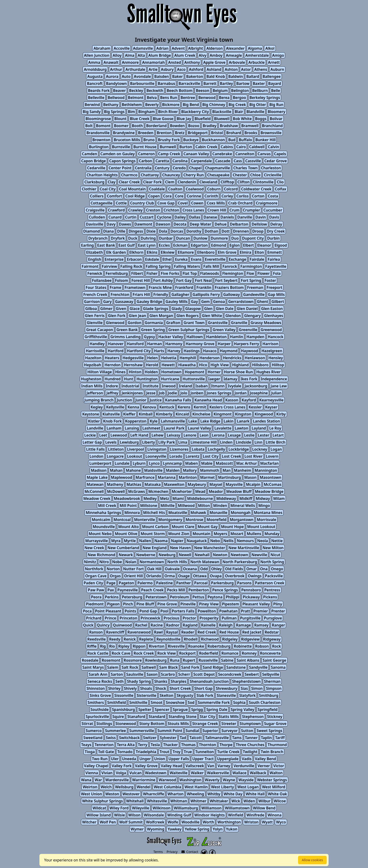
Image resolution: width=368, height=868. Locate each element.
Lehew (158, 435)
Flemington (233, 273)
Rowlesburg (156, 660)
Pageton (126, 583)
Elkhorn (136, 252)
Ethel (167, 259)
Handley (97, 344)
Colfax (281, 189)
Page (111, 583)
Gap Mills (276, 294)
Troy (176, 752)
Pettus (198, 597)
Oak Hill (154, 569)
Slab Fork (205, 695)
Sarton (117, 674)
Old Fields (234, 569)
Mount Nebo (100, 534)
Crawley (135, 210)
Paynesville (128, 590)
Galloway (232, 294)
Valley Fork (122, 766)
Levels (111, 442)
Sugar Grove (275, 724)
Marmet (207, 477)
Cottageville (102, 203)
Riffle (92, 646)
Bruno (149, 140)
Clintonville (263, 182)
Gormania (154, 323)
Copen (154, 196)
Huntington (147, 379)
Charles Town (245, 168)
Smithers (96, 702)
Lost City (211, 456)
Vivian (107, 773)
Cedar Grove (276, 161)
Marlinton (188, 477)
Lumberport (100, 463)
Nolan (131, 562)
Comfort (114, 196)
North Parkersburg (240, 562)
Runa (175, 660)
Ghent (263, 302)
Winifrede (255, 815)
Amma (94, 62)
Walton (276, 773)
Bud (232, 140)
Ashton (231, 69)
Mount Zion (179, 534)
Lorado (176, 456)
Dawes (125, 224)
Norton (113, 569)
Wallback (258, 773)
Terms (158, 852)
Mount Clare (183, 527)
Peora (96, 597)
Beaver (119, 91)
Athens (261, 69)
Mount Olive (126, 534)
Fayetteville (276, 266)
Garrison (92, 302)
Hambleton (216, 337)
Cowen (197, 203)
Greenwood (271, 330)
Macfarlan (270, 463)
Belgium (220, 91)
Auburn (277, 69)
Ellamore (186, 252)
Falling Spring (158, 266)
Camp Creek (169, 154)
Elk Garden (116, 252)
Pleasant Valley (256, 604)
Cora (167, 196)
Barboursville (142, 83)
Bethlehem (132, 105)
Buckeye (191, 140)
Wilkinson (161, 808)
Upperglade (228, 759)
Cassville (253, 161)
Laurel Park (174, 428)
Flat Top (190, 273)
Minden (220, 506)
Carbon (146, 161)
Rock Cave (121, 653)
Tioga (90, 752)
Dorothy (194, 231)
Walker (197, 773)
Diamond (92, 231)
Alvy (203, 55)
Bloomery (276, 112)
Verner (264, 766)
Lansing (132, 428)
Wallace (239, 773)
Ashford (196, 69)
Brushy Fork (169, 140)
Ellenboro (206, 252)
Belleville (96, 98)
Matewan (95, 484)
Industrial (130, 386)
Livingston (157, 449)
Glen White (212, 316)
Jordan (241, 393)
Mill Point (128, 506)
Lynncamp (172, 463)
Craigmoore (267, 203)
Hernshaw (133, 365)
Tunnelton (205, 752)
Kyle (154, 421)
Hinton (135, 372)
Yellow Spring (197, 829)
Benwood (207, 98)
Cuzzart (147, 217)
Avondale (142, 76)
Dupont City (253, 238)
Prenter (278, 611)
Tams (237, 738)
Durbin (273, 238)
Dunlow (200, 238)
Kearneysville (272, 400)
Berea (224, 98)
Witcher (89, 822)
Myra (116, 541)
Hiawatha (187, 365)
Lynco (154, 463)
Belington (240, 91)
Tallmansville (217, 738)
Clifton (244, 182)
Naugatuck (197, 541)
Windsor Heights (209, 815)
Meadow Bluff (239, 491)
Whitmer (198, 801)
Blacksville (222, 112)
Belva (152, 98)
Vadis (247, 759)
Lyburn (139, 463)
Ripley (124, 646)
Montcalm (101, 520)
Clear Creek (129, 182)
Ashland (214, 69)
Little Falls (95, 449)
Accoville (122, 48)
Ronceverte (270, 653)
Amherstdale (257, 55)
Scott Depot (204, 674)
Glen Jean (138, 316)
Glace (135, 309)
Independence (274, 379)
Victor (279, 766)
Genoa (219, 302)
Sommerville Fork (214, 702)
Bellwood (116, 98)
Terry (143, 745)
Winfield (236, 815)
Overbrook (235, 576)
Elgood (281, 245)
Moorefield (217, 520)
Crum (235, 210)
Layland (259, 428)
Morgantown (242, 520)
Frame (115, 287)
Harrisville (95, 351)
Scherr (184, 674)
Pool (164, 611)
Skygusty (185, 695)
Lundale (122, 463)
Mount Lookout (261, 527)
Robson (262, 646)
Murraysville (96, 541)
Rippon (139, 646)
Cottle (121, 203)
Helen (153, 358)
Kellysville (115, 407)
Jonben (197, 393)
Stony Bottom (152, 724)
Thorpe (226, 745)
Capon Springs (122, 161)
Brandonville (98, 133)
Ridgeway (272, 639)
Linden (226, 442)
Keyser (271, 407)
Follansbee (102, 280)
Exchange (238, 259)
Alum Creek (185, 55)
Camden (90, 154)
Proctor (189, 618)
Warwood (167, 780)
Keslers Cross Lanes (227, 407)
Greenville (248, 330)
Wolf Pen (108, 822)
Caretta (162, 161)
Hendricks (232, 358)
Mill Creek (107, 506)
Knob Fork (112, 421)
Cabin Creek (206, 147)
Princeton (128, 618)
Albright (196, 48)
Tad (183, 738)
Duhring (148, 238)
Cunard (115, 217)
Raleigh (226, 625)
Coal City (108, 189)
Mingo (264, 506)
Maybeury (197, 484)
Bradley (209, 126)
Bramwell (250, 126)
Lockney (260, 449)
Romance (230, 653)
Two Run (100, 759)
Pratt (246, 611)
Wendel (144, 787)
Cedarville (96, 168)
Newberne (146, 555)
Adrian (162, 48)
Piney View (209, 604)
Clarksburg (94, 182)
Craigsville (95, 210)
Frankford (184, 287)
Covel (183, 203)
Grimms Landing (125, 337)
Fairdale (257, 259)
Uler (115, 759)
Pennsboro (251, 590)
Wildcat (99, 808)
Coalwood (195, 189)
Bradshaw (229, 126)
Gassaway (124, 302)
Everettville (215, 259)
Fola (277, 273)
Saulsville (135, 674)
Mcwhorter (182, 491)
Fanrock (230, 266)
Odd (204, 569)
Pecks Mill (176, 590)
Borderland (156, 126)
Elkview (168, 252)
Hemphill (188, 358)
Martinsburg (229, 477)
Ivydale (235, 386)
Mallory (190, 470)
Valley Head (171, 766)
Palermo (145, 583)
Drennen (241, 231)
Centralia (143, 168)
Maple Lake (97, 477)
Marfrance (145, 477)
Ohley (217, 569)
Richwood (210, 639)
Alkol (270, 48)
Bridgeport (198, 133)
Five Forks (170, 273)
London (97, 456)
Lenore (190, 435)
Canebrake (222, 154)
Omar (251, 569)
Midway (263, 498)
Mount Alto (128, 527)
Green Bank (127, 330)
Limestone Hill (204, 442)
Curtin (131, 217)
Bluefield (203, 119)
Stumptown (250, 724)
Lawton (241, 428)
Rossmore (133, 660)
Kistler (94, 421)
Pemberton (199, 590)
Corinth (211, 196)
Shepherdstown (246, 681)
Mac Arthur (247, 463)
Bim (131, 112)
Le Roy (275, 428)
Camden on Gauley (118, 154)
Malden (173, 470)
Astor (246, 69)
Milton (204, 506)
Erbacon (134, 259)
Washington (191, 780)
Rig (103, 646)
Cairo (241, 147)
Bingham (146, 112)
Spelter (145, 709)
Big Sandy (92, 112)
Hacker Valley (171, 337)
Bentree (188, 98)
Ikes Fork (249, 379)
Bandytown (116, 83)
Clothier (89, 189)
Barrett (210, 83)
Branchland (272, 126)
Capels (280, 154)
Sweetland (93, 738)
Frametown (135, 287)
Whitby (214, 794)
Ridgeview (250, 639)
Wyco (281, 822)
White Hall (255, 794)
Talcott (196, 738)
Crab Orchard (240, 203)
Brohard (234, 133)
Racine (157, 625)
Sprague (180, 709)
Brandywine (124, 133)
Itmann (218, 386)
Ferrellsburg (117, 273)
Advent (178, 48)
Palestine (165, 583)
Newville (259, 555)
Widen (249, 801)
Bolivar (276, 119)
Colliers (97, 196)
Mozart (237, 534)
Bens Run (169, 98)
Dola (163, 231)
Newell (185, 555)
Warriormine (144, 780)
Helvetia (169, 358)
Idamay (230, 379)
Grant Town (194, 323)
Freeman (255, 287)
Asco (181, 69)
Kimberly (164, 414)
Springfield (268, 709)
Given (121, 309)
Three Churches (250, 745)
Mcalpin (253, 484)
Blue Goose (163, 119)
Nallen (145, 541)
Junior (141, 400)
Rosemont (111, 660)
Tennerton (104, 745)
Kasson (232, 400)
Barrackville (189, 83)
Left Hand (139, 435)
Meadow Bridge (269, 491)
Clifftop (227, 182)
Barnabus (167, 83)
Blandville (255, 112)
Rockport (187, 653)
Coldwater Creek (256, 189)
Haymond (229, 351)
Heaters (112, 358)
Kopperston (136, 421)
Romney (249, 653)
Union (160, 759)
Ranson (96, 632)
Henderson (210, 358)
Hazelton (93, 358)
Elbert (249, 245)
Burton (186, 147)
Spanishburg (123, 709)
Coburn (214, 189)
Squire (118, 717)
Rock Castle (98, 653)
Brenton (164, 133)
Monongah (241, 513)
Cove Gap (166, 203)
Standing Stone (182, 717)
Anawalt (111, 62)
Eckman (180, 245)
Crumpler (252, 210)
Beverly (152, 105)
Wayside (246, 780)
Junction (125, 400)
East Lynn (147, 245)
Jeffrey (112, 393)
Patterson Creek (270, 583)
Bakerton (195, 76)
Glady (177, 309)
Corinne (194, 196)
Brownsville (271, 133)
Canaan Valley (196, 154)
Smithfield (117, 702)
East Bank (106, 245)
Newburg (167, 555)
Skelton (167, 695)
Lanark (243, 421)
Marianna (167, 477)
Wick (236, 801)
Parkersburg (222, 583)
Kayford (249, 400)
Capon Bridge (94, 161)
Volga (121, 773)
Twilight (250, 752)
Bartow (243, 83)
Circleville (273, 175)
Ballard (253, 76)
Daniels (227, 217)
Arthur (116, 69)
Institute (150, 386)
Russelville (208, 660)
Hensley (276, 358)
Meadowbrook (127, 498)
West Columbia (167, 787)
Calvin (273, 147)
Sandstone (236, 667)
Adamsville (143, 48)
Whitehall (135, 801)
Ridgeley (230, 639)
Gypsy (149, 337)
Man (226, 470)
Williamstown (237, 808)
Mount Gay (208, 527)
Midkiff (246, 498)
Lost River (254, 456)
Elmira (245, 252)
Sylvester (168, 738)
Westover (131, 794)
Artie (153, 69)
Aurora (112, 76)
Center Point (120, 168)
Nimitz (90, 562)
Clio (280, 182)
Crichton (171, 210)
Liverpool (136, 449)
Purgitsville (250, 618)
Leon (204, 435)
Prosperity (209, 618)
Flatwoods (210, 273)
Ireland (185, 386)
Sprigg (197, 709)
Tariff (280, 738)
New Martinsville (244, 548)
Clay (112, 182)
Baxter (259, 83)
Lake (193, 421)
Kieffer (129, 414)
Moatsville (178, 513)
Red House (229, 632)
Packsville (274, 576)
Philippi (233, 597)
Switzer (150, 738)
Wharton (176, 794)
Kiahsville (111, 414)
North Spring (272, 562)
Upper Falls (179, 759)
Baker (177, 76)
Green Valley (224, 330)
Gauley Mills (176, 302)
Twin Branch (272, 752)
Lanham (114, 428)
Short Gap (203, 688)
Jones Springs (219, 393)
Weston (112, 794)
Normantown (152, 562)
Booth (137, 126)
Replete (146, 639)
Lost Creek (231, 456)
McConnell (94, 491)
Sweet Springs (269, 731)
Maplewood (122, 477)
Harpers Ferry (247, 344)
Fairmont (90, 266)
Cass (238, 161)
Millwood (186, 506)
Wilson (134, 815)
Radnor (173, 625)
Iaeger (214, 379)
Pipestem (231, 604)
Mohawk (198, 513)
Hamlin (237, 337)
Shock (161, 688)
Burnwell (168, 147)
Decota (180, 224)
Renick (130, 639)
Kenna (133, 407)
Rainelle (208, 625)
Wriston (251, 822)
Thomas (188, 745)
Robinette (243, 646)
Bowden (177, 126)
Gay (194, 302)
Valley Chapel (96, 766)
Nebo (215, 541)
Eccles (164, 245)
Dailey (180, 217)
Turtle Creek (228, 752)
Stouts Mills (178, 724)
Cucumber (273, 210)
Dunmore (219, 238)
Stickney (275, 717)
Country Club (142, 203)
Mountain (201, 534)
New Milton (273, 548)
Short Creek (180, 688)
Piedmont (95, 604)
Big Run (276, 105)
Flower (264, 273)
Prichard (94, 618)
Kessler (255, 407)
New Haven (180, 548)
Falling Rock (131, 266)
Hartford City (139, 351)
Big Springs (114, 112)
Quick (88, 625)
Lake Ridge (210, 421)
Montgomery (170, 520)
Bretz (180, 133)
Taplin (266, 738)
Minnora (132, 513)
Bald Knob (216, 76)
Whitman (179, 801)
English (95, 259)
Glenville (95, 323)
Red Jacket (252, 632)
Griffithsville (96, 337)
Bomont (103, 126)
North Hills (177, 562)
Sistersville (146, 695)
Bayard (275, 83)
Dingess (136, 231)
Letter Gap (92, 442)
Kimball (146, 414)
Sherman (272, 681)
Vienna (92, 773)
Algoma (255, 48)
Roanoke (196, 646)
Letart (278, 435)
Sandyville (258, 667)
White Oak (278, 794)
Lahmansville (173, 421)
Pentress (272, 590)
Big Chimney (214, 105)
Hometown (171, 372)
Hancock (276, 337)
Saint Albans (248, 660)
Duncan (183, 238)
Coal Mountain (132, 189)
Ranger (278, 625)
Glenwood (115, 323)
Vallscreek (195, 766)
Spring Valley (243, 709)
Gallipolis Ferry (206, 294)
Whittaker (219, 801)
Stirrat (87, 724)
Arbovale (237, 62)
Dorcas (177, 231)
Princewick (150, 618)
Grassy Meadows (266, 323)
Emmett (275, 252)
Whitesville (157, 801)
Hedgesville (133, 358)
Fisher (152, 273)
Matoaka (153, 484)
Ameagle (234, 55)
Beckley (136, 91)
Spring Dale (217, 709)
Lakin (229, 421)
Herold (152, 365)
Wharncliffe (153, 794)
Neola (263, 541)
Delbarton (239, 224)
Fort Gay (184, 280)
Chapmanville (217, 168)
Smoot (157, 702)
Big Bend (191, 105)
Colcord (231, 189)
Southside (100, 709)
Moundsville (104, 527)
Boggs (261, 119)
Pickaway (251, 597)
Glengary (252, 316)
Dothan (211, 231)
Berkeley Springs (265, 98)
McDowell (116, 491)
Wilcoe (280, 801)
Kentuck (167, 407)
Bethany (111, 105)
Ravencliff (115, 632)
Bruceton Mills (127, 140)
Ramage (243, 625)
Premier (261, 611)
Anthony (192, 62)
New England (155, 548)
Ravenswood (139, 632)
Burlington (99, 147)
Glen (208, 309)
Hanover (116, 344)
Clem (170, 182)
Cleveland (208, 182)
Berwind (92, 105)
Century (162, 168)
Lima (183, 442)
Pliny (278, 604)
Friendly (161, 294)
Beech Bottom (180, 91)
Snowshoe (175, 702)
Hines (120, 372)
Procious (171, 618)
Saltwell (149, 667)
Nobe (117, 562)
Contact (190, 852)
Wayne (229, 780)
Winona (274, 815)
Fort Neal (203, 280)
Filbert (137, 273)
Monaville (218, 513)
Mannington (266, 470)
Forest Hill (141, 280)
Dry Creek (276, 231)
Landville (95, 428)
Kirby (281, 414)
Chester (240, 175)
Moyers (220, 534)
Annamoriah (153, 62)
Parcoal (201, 583)
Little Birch (276, 442)
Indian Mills (92, 386)
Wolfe (173, 822)
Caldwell (257, 147)
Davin (261, 217)
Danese (210, 217)
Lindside (243, 442)
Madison (99, 470)
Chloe (255, 175)
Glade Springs (155, 309)
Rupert (189, 660)
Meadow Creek (97, 498)
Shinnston (96, 688)
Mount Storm (153, 534)
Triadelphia (146, 752)
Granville (239, 323)
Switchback (129, 738)
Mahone (133, 470)
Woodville (190, 822)
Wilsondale (154, 815)
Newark (126, 555)
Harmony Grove (200, 344)
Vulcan (135, 773)
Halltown (195, 337)
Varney (224, 766)
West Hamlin (196, 787)
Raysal (172, 632)
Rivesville (176, 646)
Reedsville (97, 639)
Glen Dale (225, 309)
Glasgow (193, 309)
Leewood (119, 435)
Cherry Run (194, 175)
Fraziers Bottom (229, 287)
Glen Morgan (161, 316)
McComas (273, 484)
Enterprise (114, 259)
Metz (165, 498)
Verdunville (244, 766)
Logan (276, 449)
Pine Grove (167, 604)
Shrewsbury (226, 688)
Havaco (210, 351)
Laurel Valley (199, 428)
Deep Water (201, 224)
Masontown (271, 477)
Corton (258, 196)
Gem (205, 302)
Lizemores (179, 449)
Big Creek (237, 105)
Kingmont (223, 414)
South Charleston (265, 702)
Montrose (194, 520)
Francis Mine (160, 287)
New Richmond (102, 555)
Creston (153, 210)
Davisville (95, 224)
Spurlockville (97, 717)
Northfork (94, 569)
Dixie (151, 231)
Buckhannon (213, 140)
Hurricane (170, 379)
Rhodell (191, 639)
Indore (112, 386)
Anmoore (130, 62)
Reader (188, 632)
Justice (156, 400)
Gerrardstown (241, 302)
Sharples (178, 681)
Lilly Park (167, 442)
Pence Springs (225, 590)
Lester (264, 435)
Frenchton (120, 294)
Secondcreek (230, 674)
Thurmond (277, 745)
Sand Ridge (213, 667)
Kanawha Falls (178, 400)
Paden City (93, 583)
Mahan (116, 470)
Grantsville (218, 323)
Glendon (233, 316)
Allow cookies (312, 860)
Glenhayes (274, 316)
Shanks (161, 681)
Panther (184, 583)
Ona (264, 569)
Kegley (97, 407)
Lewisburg (129, 442)
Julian (276, 393)
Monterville (144, 520)
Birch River (168, 112)
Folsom (122, 280)
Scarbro (168, 674)
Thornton (208, 745)
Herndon (113, 365)
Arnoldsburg (95, 69)
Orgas (115, 576)
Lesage (234, 435)
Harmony (174, 344)
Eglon (235, 245)
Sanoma (278, 667)
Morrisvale (266, 520)
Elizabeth (94, 252)
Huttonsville (194, 379)
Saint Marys (93, 667)
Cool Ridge (135, 196)
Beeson (202, 91)
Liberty (149, 442)
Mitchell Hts (154, 513)
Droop (258, 231)
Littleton (116, 449)
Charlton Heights (102, 175)
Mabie (207, 463)
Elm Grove (227, 252)
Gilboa (91, 309)
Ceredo (179, 168)
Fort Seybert (226, 280)
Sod (191, 702)
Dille (121, 231)
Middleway (226, 498)
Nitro (104, 562)
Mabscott (224, 463)
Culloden (97, 217)
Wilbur (264, 801)
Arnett (274, 62)
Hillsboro (260, 365)
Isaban (202, 386)
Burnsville (121, 147)
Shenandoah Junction (209, 681)
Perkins (112, 597)
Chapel (195, 168)
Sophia (239, 702)
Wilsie (119, 815)
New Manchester (210, 548)
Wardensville (117, 780)
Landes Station (266, 421)
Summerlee (115, 731)
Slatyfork (247, 695)
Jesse (151, 393)
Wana (86, 780)
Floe (250, 273)
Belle (276, 91)
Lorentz (193, 456)
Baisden (161, 76)
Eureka (181, 259)
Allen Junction (97, 55)
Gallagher (180, 294)
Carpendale (201, 161)
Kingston (243, 414)
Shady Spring (139, 681)
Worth (208, 822)
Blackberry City (195, 112)
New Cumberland (123, 548)
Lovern (272, 456)
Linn (258, 442)
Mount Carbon (155, 527)
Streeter (229, 724)
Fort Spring (251, 280)
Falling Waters (187, 266)
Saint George (274, 660)
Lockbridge (239, 449)
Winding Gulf (179, 815)
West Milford (274, 787)
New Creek (94, 548)
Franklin (204, 287)
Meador (216, 491)
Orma (170, 576)
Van (211, 766)
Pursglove (273, 618)
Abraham (102, 48)
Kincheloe (201, 414)
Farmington (251, 266)
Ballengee (272, 76)
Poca (87, 611)
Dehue (220, 224)
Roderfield (209, 653)
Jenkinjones (132, 393)
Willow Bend (264, 808)
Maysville (234, 484)
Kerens (184, 407)
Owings (255, 576)
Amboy (216, 55)
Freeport (274, 287)
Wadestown (156, 773)
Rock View (167, 653)
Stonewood (126, 724)
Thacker (170, 745)
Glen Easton (272, 309)
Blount (120, 119)
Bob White (242, 119)
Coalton (175, 189)
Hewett (168, 365)
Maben (192, 463)
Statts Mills (229, 717)
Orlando (154, 576)
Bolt (89, 126)
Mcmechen (158, 491)
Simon (257, 688)
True (188, 752)
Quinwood (122, 625)
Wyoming (156, 829)
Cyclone (164, 217)
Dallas (195, 217)
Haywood (250, 351)
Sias (244, 688)
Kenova (149, 407)
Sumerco (94, 731)
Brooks (251, 133)
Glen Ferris (95, 316)
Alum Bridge (160, 55)
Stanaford (136, 717)
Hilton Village (100, 372)
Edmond (218, 245)
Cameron (146, 154)
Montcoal (122, 520)
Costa (273, 196)
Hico (203, 365)
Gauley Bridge (149, 302)
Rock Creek (144, 653)
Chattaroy (150, 175)
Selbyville (271, 674)
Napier (177, 541)
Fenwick (95, 273)
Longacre (115, 456)
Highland (240, 365)
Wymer (137, 829)
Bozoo (194, 126)
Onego (277, 569)
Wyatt (267, 822)
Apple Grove (214, 62)
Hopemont (194, 372)
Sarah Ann (98, 674)
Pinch (128, 604)
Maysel (216, 484)
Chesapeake (218, 175)
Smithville (138, 702)
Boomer (121, 126)
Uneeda (129, 759)
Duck (133, 238)
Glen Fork (117, 316)
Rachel (141, 625)
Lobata (198, 449)
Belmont (136, 98)
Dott (226, 231)
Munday (272, 534)
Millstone (149, 506)
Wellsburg (124, 787)
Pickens (270, 597)
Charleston (271, 168)
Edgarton (199, 245)
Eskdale (152, 259)
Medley (150, 498)
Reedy (115, 639)
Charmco (129, 175)
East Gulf (127, 245)
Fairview (109, 266)
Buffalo (245, 140)
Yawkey (174, 829)
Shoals (146, 688)
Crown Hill (217, 210)
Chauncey (171, 175)
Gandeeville (254, 294)
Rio (112, 646)
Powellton (207, 611)
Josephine (259, 393)
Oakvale (172, 569)
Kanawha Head (208, 400)
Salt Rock (130, 667)
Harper (224, 344)
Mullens (254, 534)
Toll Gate (106, 752)
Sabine (227, 660)
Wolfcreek (155, 822)
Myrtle (130, 541)
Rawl (158, 632)
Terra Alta (126, 745)
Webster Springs (272, 780)
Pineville (188, 604)
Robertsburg (219, 646)
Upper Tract (203, 759)
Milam (279, 498)
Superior (210, 731)
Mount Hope (232, 527)
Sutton (247, 731)
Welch (106, 787)
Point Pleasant (108, 611)
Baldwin (236, 76)
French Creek (95, 294)
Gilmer (106, 309)
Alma (130, 55)
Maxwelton (174, 484)
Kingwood (264, 414)
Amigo (278, 55)
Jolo (184, 393)
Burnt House (145, 147)
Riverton (157, 646)
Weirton (90, 787)
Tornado (125, 752)
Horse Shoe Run (238, 372)
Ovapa (216, 576)
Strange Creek (205, 724)
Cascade (223, 161)
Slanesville (226, 695)
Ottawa (200, 576)
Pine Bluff (145, 604)
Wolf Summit (131, 822)
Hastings (192, 351)
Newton (220, 555)
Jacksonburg (256, 386)
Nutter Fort (133, 569)
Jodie (173, 393)
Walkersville (218, 773)
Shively (130, 688)
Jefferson (95, 393)
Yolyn (218, 829)
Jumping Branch (99, 400)
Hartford (116, 351)
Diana (109, 231)
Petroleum (180, 597)
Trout (165, 752)
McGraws (137, 491)
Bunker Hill (266, 140)
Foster (270, 280)
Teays (86, 745)
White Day (233, 794)
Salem (113, 667)
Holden (151, 372)
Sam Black (169, 667)
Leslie (249, 435)
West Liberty (222, 787)
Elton (259, 252)
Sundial (192, 731)
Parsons (244, 583)
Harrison (270, 344)
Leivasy (173, 435)
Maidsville (153, 470)
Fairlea (274, 259)
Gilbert (278, 302)
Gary (107, 302)
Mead (200, 491)
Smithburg (269, 695)
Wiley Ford (119, 808)
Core (179, 196)
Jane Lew (279, 386)
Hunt (128, 379)
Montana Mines (268, 513)
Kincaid (182, 414)
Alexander (235, 48)
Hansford (135, 344)
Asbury (167, 69)
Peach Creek (152, 590)
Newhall (202, 555)
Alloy (117, 55)
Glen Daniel (247, 309)
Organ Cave (96, 576)
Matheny (115, 484)
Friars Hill (141, 294)
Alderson (215, 48)
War (98, 780)
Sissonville (124, 695)
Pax (111, 590)
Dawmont (143, 224)
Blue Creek (140, 119)
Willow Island (99, 815)
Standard (157, 717)
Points (130, 611)
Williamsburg (186, 808)
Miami (178, 498)
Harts (159, 351)
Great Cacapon (100, 330)
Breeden (146, 133)
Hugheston (91, 379)
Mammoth (210, 470)
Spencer (162, 709)
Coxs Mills (216, 203)
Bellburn (260, 91)
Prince (110, 618)
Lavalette (223, 428)
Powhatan (228, 611)
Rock (276, 646)
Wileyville (141, 808)
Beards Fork (99, 91)
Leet (103, 435)
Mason (250, 477)
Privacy (172, 852)
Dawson (163, 224)
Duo (235, 238)
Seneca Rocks (100, 681)
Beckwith (155, 91)
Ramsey (261, 625)
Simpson (274, 688)
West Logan (248, 787)
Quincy (103, 625)
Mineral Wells (243, 506)
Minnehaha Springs (103, 513)
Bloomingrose (98, 119)
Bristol (217, 133)
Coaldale (157, 189)
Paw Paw (96, 590)
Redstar (272, 632)
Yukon (232, 829)
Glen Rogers (188, 316)
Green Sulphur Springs (189, 330)
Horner (214, 372)
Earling (87, 245)
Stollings (104, 724)
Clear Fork (152, 182)
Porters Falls (183, 611)
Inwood (169, 386)
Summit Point (170, 731)
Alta (141, 55)
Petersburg (132, 597)
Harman (155, 344)
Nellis (229, 541)
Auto (126, 76)
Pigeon (113, 604)
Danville (245, 217)
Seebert (252, 674)
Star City (207, 717)
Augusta (95, 76)
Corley (227, 196)
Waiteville (179, 773)
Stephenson (253, 717)
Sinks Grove (100, 695)
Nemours (245, 541)
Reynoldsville (168, 639)
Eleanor (264, 245)
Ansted (174, 62)
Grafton (173, 323)
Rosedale (90, 660)
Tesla (155, 745)
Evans (196, 259)
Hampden (255, 337)
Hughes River (268, 372)
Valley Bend (265, 759)
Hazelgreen (272, 351)
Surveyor (229, 731)
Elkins (152, 252)
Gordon (134, 323)
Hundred (113, 379)
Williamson (211, 808)
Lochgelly (216, 449)
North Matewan (205, 562)
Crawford (116, 210)
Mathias (134, 484)
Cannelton (245, 154)
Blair (239, 112)
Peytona (215, 597)
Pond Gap (148, 611)
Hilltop (278, 365)
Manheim (243, 470)
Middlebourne (200, 498)
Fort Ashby (163, 280)
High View (220, 365)
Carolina (180, 161)
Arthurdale (135, 69)
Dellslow (259, 224)
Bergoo (239, 98)
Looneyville (156, 456)
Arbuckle (256, 62)
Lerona (218, 435)
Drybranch (98, 238)
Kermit (200, 407)
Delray (276, 224)
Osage (184, 576)
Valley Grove (146, 766)
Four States (96, 287)
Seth (120, 681)
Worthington (229, 822)
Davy (111, 224)
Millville (168, 506)
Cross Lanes (193, 210)
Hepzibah (93, 365)
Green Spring (153, 330)
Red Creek (207, 632)
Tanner (251, 738)
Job (162, 393)
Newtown (240, 555)
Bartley (226, 83)
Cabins (227, 147)
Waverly (212, 780)
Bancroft (95, 83)
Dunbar (166, 238)
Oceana (190, 569)
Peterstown (156, 597)
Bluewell (222, 119)
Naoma (161, 541)
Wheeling (195, 794)
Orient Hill (134, 576)
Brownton (102, 140)
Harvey (174, 351)
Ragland (190, 625)
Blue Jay (184, 119)
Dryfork (118, 238)
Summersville (142, 731)
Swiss (111, 738)
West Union (92, 794)
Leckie (90, 435)
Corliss (242, 196)
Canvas (264, 154)
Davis (274, 217)
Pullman (229, 618)
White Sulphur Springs (102, 801)
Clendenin (187, 182)
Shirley (114, 688)
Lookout (134, 456)
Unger (145, 759)
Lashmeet (151, 428)
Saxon (152, 674)
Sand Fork (190, 667)
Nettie (277, 541)
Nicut (275, 555)
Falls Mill (211, 266)
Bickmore (171, 105)
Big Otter (258, 105)
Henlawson (255, 358)
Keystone (91, 414)
